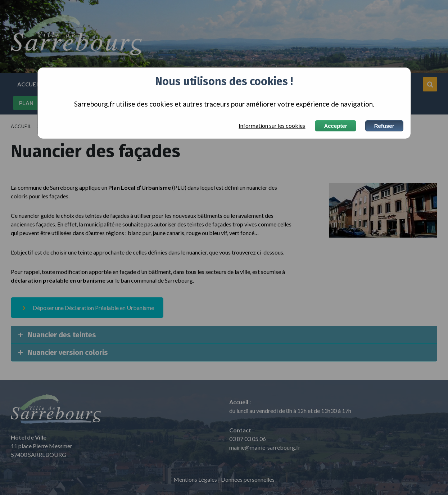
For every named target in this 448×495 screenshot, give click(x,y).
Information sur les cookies (272, 126)
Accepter (335, 126)
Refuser (384, 126)
